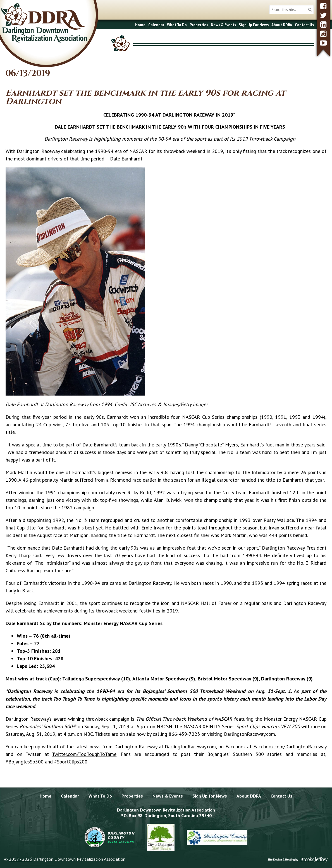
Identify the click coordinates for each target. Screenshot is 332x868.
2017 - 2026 (21, 859)
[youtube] (323, 43)
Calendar (156, 25)
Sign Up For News (254, 25)
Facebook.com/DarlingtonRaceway (290, 747)
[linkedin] (323, 24)
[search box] (292, 10)
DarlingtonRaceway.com (249, 734)
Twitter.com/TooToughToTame (84, 754)
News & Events (223, 25)
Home (140, 25)
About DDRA (282, 25)
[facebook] (323, 6)
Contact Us (304, 25)
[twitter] (323, 15)
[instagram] (323, 34)
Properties (199, 25)
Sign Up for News (210, 796)
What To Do (177, 25)
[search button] (310, 10)
